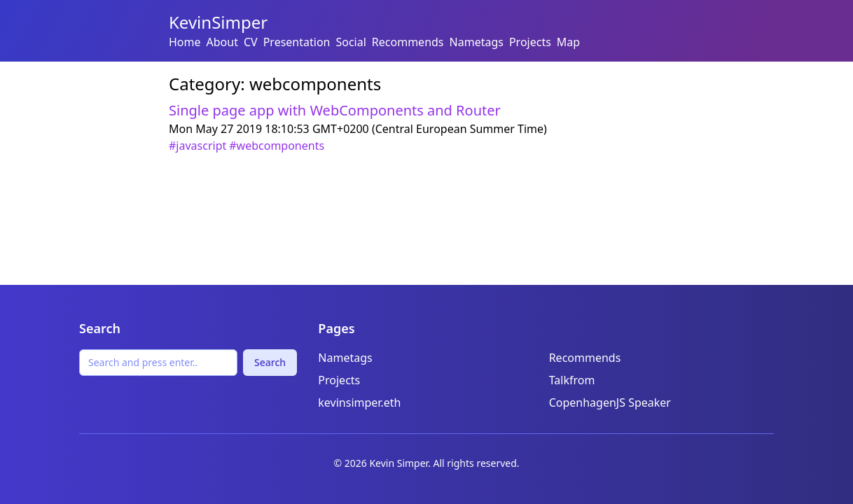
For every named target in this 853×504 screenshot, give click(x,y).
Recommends (408, 42)
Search (270, 362)
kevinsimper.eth (359, 402)
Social (351, 42)
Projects (530, 42)
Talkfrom (572, 380)
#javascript (197, 146)
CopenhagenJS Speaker (610, 402)
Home (185, 42)
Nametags (477, 42)
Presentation (297, 42)
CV (251, 42)
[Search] (158, 363)
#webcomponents (277, 146)
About (222, 42)
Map (568, 42)
